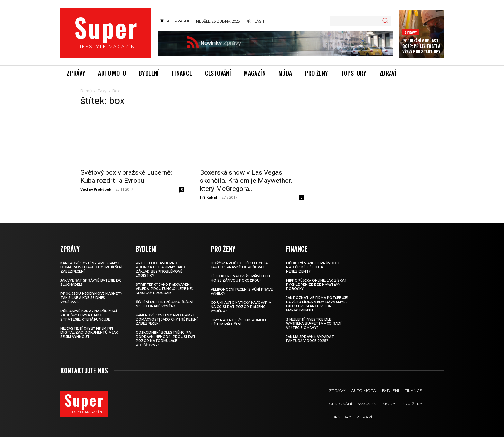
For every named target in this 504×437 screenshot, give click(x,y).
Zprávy (411, 32)
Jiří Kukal (209, 191)
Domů (86, 91)
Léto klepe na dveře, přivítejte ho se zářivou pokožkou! (241, 273)
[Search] (385, 21)
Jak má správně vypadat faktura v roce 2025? (310, 333)
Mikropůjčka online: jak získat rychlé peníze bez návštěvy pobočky (316, 279)
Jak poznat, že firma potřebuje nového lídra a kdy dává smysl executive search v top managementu (317, 298)
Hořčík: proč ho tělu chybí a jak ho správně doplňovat (239, 259)
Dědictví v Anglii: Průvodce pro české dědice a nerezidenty (313, 261)
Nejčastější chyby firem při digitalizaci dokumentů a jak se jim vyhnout (89, 327)
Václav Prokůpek (96, 176)
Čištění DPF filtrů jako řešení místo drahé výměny (164, 298)
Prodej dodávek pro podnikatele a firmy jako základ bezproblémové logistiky (160, 264)
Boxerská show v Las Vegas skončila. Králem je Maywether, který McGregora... (246, 175)
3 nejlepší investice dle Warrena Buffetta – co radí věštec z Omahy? (314, 318)
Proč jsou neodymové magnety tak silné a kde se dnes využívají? (91, 292)
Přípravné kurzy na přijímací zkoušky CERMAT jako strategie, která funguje (89, 309)
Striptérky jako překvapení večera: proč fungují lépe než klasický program (165, 283)
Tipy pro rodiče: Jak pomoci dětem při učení (239, 316)
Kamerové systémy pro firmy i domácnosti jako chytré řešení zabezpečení (91, 261)
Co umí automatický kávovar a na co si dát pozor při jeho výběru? (241, 301)
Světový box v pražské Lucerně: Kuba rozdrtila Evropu (126, 163)
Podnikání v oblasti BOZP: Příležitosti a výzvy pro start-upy (421, 46)
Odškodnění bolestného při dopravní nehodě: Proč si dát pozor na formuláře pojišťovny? (166, 333)
